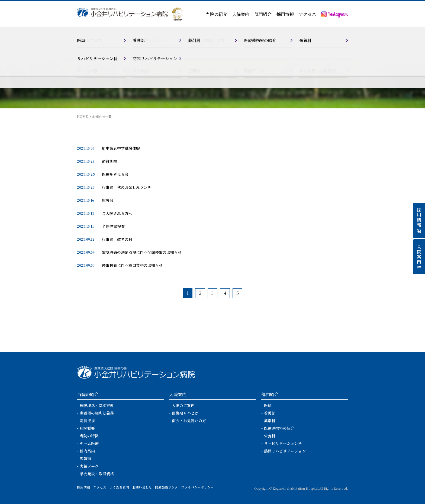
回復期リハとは (185, 413)
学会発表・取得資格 (97, 474)
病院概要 (87, 428)
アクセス (307, 14)
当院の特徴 (89, 436)
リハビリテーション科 (283, 443)
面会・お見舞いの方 (189, 421)
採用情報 (285, 14)
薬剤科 (270, 421)
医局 (268, 405)
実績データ (89, 466)
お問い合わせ (142, 487)
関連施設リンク (166, 487)
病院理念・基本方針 (97, 405)
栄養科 (270, 436)
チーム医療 (89, 443)
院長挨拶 (87, 421)
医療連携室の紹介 (279, 428)
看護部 (270, 413)
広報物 (85, 458)
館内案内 (87, 451)
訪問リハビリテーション (285, 451)
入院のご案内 (183, 405)
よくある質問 (119, 487)
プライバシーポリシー (197, 487)
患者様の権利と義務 (97, 413)
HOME (82, 116)
